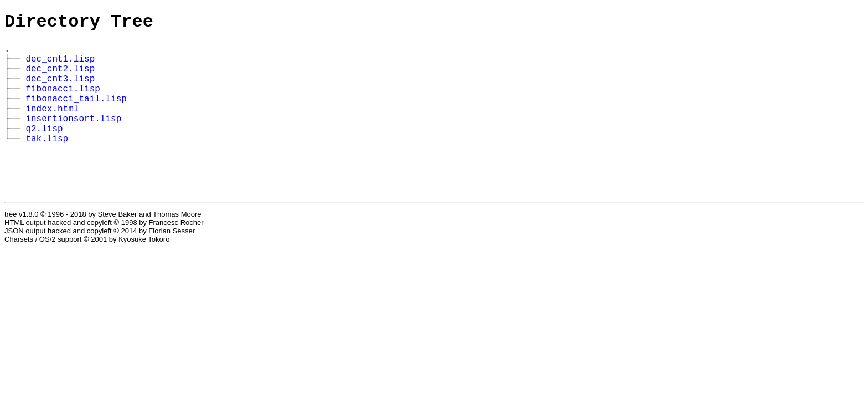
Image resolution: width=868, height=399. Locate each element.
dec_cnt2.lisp (60, 78)
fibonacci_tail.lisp (76, 115)
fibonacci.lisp (63, 103)
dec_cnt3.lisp (60, 90)
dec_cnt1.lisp (60, 66)
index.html (52, 127)
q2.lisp (44, 151)
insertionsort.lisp (73, 139)
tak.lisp (47, 163)
